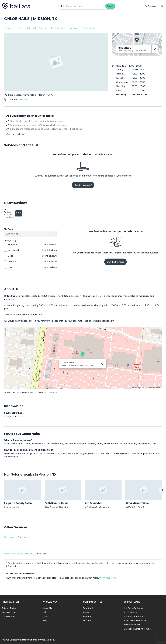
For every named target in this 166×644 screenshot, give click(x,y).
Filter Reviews (9, 229)
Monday (120, 74)
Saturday (121, 95)
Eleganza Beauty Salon (18, 503)
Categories (24, 537)
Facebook (88, 608)
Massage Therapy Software (138, 629)
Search (110, 6)
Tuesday (120, 78)
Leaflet (135, 388)
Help (45, 612)
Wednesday (122, 82)
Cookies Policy (9, 616)
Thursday (121, 86)
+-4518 (23, 100)
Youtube (87, 616)
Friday (119, 90)
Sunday (120, 70)
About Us (47, 608)
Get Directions (50, 392)
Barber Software (132, 625)
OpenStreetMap (147, 388)
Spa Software (130, 612)
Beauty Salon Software (135, 621)
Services (8, 537)
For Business (150, 6)
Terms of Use (9, 612)
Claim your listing (108, 578)
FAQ (45, 616)
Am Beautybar (94, 503)
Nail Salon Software (133, 616)
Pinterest (88, 621)
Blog (45, 621)
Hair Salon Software (133, 608)
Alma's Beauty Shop (137, 503)
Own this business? (16, 134)
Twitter (87, 612)
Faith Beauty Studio (56, 503)
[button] (82, 354)
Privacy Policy (9, 608)
